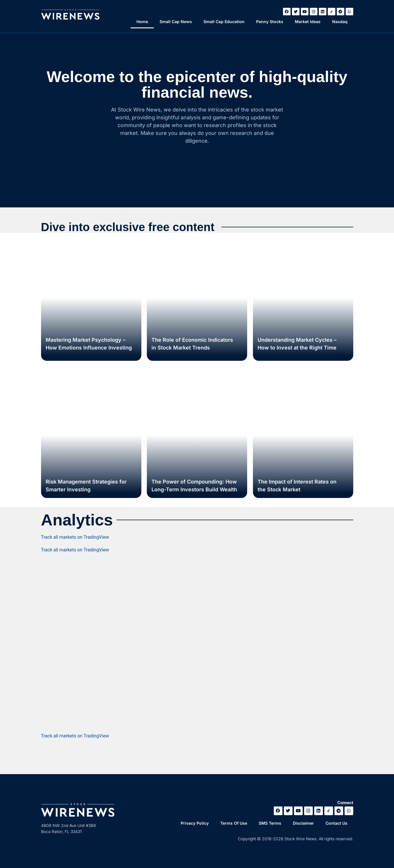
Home (142, 22)
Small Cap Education (224, 22)
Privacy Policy (195, 823)
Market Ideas (308, 22)
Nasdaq (340, 22)
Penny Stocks (270, 22)
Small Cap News (176, 22)
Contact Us (336, 823)
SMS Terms (270, 823)
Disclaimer (303, 823)
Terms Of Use (234, 823)
